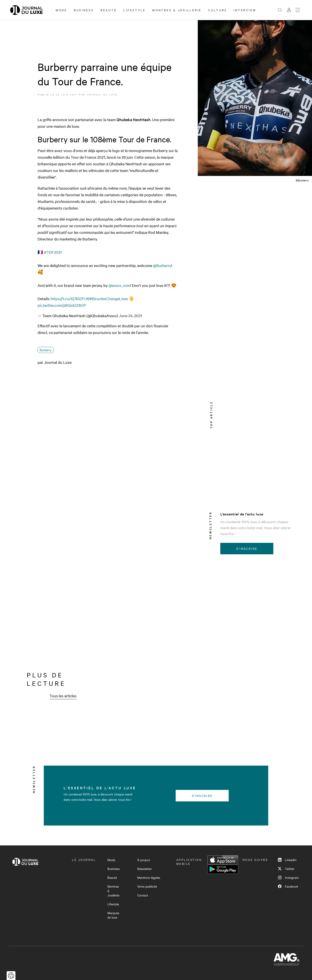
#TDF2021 (53, 252)
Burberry (46, 350)
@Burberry (162, 265)
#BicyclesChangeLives (109, 298)
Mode (61, 10)
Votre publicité (147, 886)
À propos (144, 860)
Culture (218, 10)
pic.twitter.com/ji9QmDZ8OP (62, 305)
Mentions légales (149, 877)
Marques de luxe (113, 915)
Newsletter (145, 869)
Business (84, 10)
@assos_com (119, 285)
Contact (143, 895)
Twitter (286, 869)
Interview (245, 10)
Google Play (223, 869)
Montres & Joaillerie (177, 10)
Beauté (109, 10)
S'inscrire (247, 549)
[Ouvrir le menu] (298, 10)
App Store (223, 860)
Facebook (288, 886)
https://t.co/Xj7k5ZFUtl (70, 298)
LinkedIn (287, 860)
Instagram (288, 877)
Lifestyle (134, 10)
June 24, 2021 (130, 316)
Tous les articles (63, 696)
